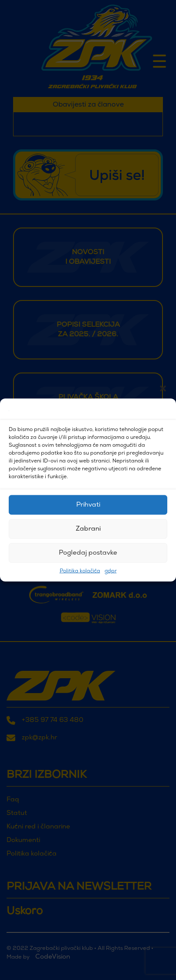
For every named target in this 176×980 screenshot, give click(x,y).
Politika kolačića (80, 571)
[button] (163, 411)
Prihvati (88, 505)
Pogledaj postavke (88, 553)
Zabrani (88, 529)
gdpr (111, 571)
